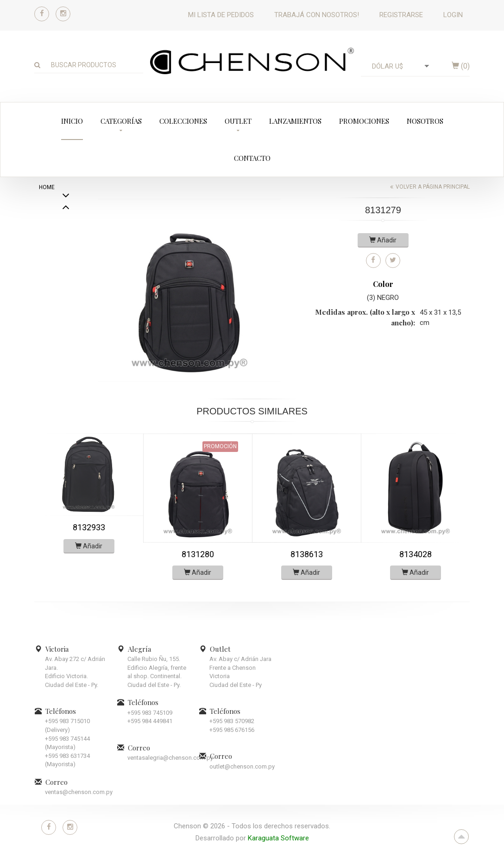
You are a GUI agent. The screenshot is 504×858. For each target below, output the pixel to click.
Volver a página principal (433, 187)
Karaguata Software (278, 838)
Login (453, 15)
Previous (66, 255)
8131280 (198, 554)
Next (66, 208)
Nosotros (425, 121)
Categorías (121, 121)
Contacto (252, 158)
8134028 (416, 554)
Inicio (72, 121)
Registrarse (401, 15)
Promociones (364, 121)
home (47, 187)
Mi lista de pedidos (221, 15)
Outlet (238, 121)
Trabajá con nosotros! (317, 15)
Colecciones (183, 121)
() (461, 66)
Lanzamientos (295, 121)
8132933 (89, 527)
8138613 (307, 554)
